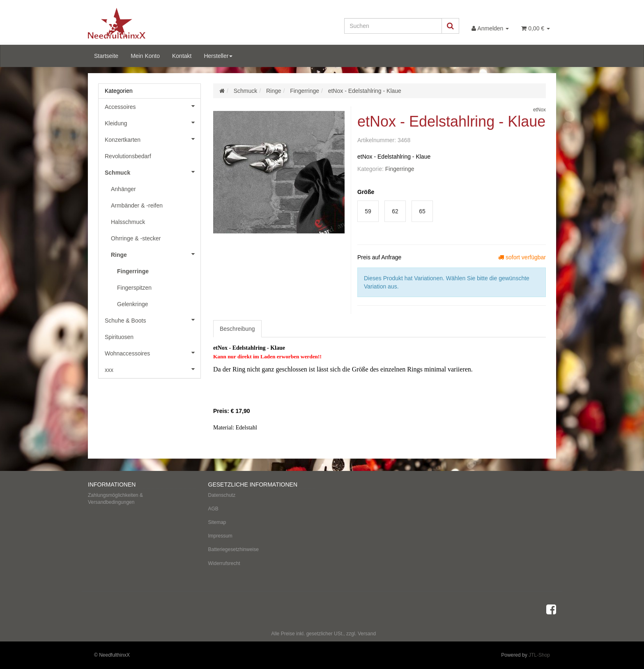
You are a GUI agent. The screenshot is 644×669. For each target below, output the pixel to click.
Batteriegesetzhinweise (233, 549)
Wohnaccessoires (153, 353)
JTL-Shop (539, 655)
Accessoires (153, 106)
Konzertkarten (153, 139)
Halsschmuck (128, 222)
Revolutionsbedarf (128, 156)
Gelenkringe (133, 304)
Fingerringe (400, 169)
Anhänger (123, 189)
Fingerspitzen (134, 288)
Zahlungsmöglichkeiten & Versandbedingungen (115, 499)
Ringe (156, 254)
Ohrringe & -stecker (136, 238)
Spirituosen (119, 337)
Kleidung (153, 122)
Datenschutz (222, 495)
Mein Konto (145, 56)
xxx (153, 369)
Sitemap (217, 522)
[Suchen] (393, 26)
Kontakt (182, 56)
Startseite (106, 56)
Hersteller (218, 56)
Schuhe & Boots (153, 320)
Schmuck (153, 172)
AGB (213, 509)
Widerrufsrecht (224, 563)
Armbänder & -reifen (137, 205)
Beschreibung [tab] (237, 329)
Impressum (220, 536)
